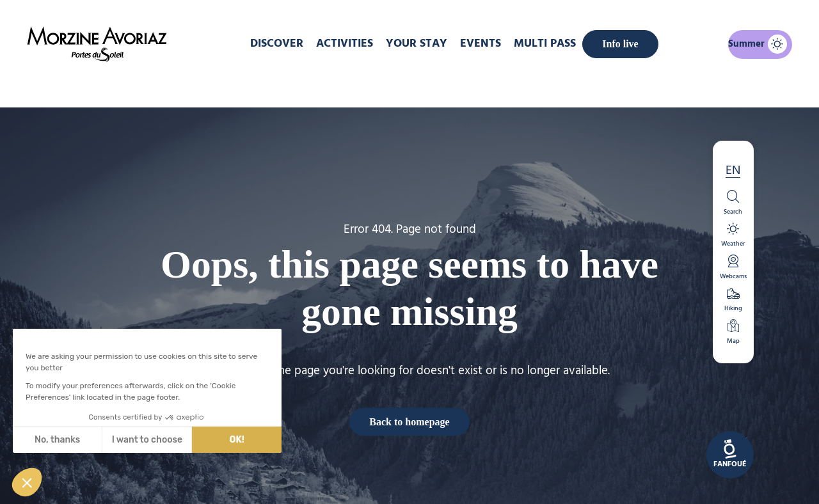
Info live (620, 44)
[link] (730, 455)
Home (342, 86)
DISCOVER (277, 44)
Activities (345, 44)
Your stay (417, 44)
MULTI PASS (545, 44)
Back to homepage (409, 421)
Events (481, 44)
